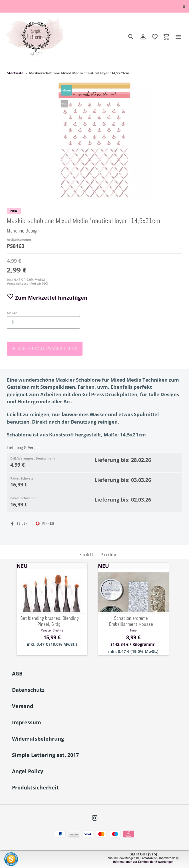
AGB (17, 673)
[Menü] (181, 37)
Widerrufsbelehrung (38, 739)
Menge (12, 313)
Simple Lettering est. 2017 (45, 755)
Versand (23, 706)
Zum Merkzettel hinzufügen (47, 298)
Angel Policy (28, 771)
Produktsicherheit (35, 787)
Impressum (27, 722)
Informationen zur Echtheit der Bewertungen (143, 862)
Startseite (15, 73)
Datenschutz (28, 690)
